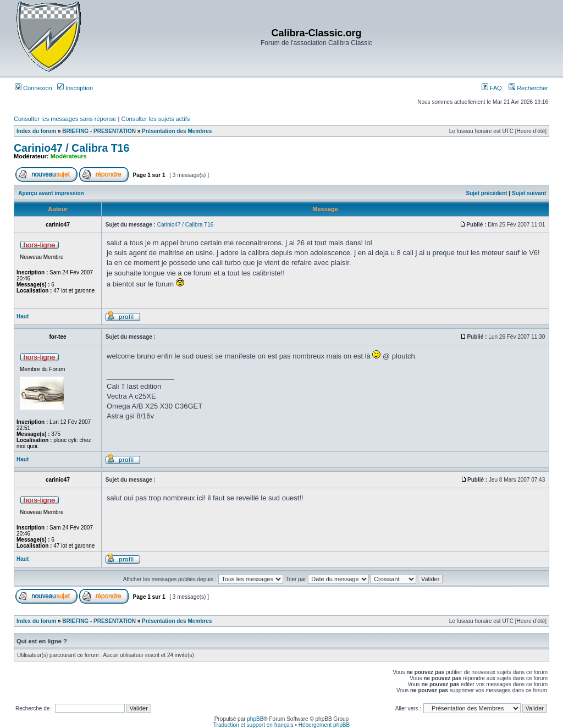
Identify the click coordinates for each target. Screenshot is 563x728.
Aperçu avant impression (51, 193)
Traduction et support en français (253, 725)
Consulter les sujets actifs (155, 119)
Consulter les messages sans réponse (65, 119)
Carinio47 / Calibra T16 (71, 148)
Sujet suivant (529, 193)
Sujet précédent (487, 193)
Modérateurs (69, 156)
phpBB (255, 719)
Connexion (34, 88)
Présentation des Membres (177, 131)
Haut (23, 316)
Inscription (75, 88)
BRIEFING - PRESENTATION (99, 131)
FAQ (492, 88)
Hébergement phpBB (324, 725)
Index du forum (36, 131)
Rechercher (528, 88)
